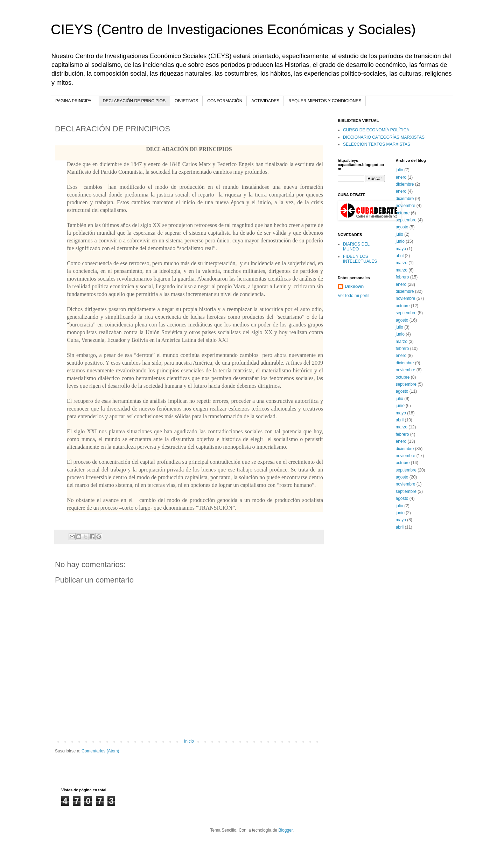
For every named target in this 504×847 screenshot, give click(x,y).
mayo (401, 249)
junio (400, 241)
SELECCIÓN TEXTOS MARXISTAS (377, 144)
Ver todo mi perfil (353, 296)
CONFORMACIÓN (225, 101)
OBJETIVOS (186, 101)
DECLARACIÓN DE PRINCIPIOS (134, 101)
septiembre (406, 220)
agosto (402, 227)
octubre (403, 213)
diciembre (405, 184)
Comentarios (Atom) (100, 751)
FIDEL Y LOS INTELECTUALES (360, 259)
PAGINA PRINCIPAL (75, 101)
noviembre (406, 206)
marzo (402, 263)
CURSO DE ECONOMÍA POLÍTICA (376, 130)
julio (400, 170)
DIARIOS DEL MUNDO (356, 247)
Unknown (354, 287)
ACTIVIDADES (265, 101)
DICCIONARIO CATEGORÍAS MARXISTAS (384, 137)
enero (401, 177)
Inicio (189, 741)
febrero (402, 277)
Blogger (285, 830)
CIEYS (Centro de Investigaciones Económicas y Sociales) (233, 29)
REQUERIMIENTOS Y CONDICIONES (325, 101)
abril (400, 256)
